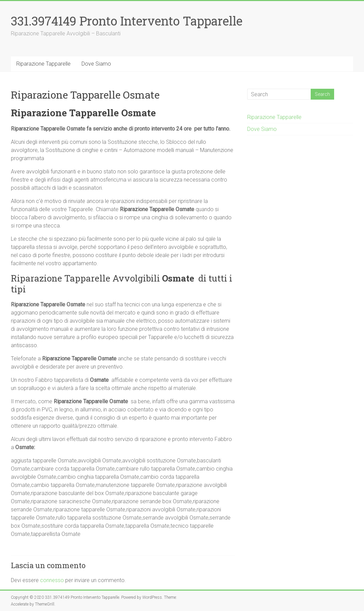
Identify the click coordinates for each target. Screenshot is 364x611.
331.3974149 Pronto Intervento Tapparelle (127, 21)
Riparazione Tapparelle (43, 64)
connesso (52, 580)
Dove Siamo (96, 64)
